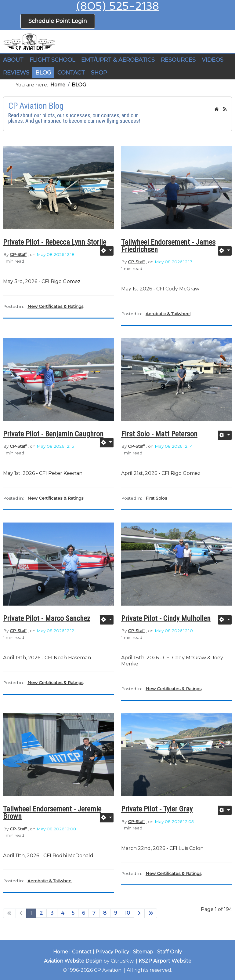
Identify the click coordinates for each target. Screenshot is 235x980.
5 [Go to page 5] (73, 913)
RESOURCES (178, 60)
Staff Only (170, 952)
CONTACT (71, 73)
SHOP (99, 73)
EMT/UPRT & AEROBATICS (118, 60)
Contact (82, 952)
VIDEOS (213, 60)
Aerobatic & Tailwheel (168, 314)
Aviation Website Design (73, 961)
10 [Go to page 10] (127, 913)
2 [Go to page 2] (41, 913)
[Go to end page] (151, 913)
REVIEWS (16, 73)
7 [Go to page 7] (94, 913)
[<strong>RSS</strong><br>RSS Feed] (225, 109)
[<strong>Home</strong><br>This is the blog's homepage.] (217, 109)
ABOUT (13, 60)
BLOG (43, 73)
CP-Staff (18, 254)
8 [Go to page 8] (105, 913)
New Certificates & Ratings (55, 306)
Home (61, 952)
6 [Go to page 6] (83, 913)
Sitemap (143, 952)
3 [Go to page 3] (52, 913)
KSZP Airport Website (165, 961)
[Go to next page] (139, 913)
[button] (52, 60)
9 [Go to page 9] (116, 913)
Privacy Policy (112, 952)
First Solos (156, 498)
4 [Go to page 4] (63, 913)
